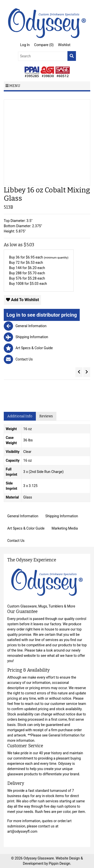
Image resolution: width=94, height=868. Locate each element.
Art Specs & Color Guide (26, 528)
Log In (25, 45)
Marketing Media (65, 528)
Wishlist (64, 45)
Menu (13, 86)
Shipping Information (62, 516)
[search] (72, 56)
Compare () (44, 45)
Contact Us (16, 541)
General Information (23, 516)
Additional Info (20, 416)
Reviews (46, 416)
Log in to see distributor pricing (42, 315)
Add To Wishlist (22, 300)
